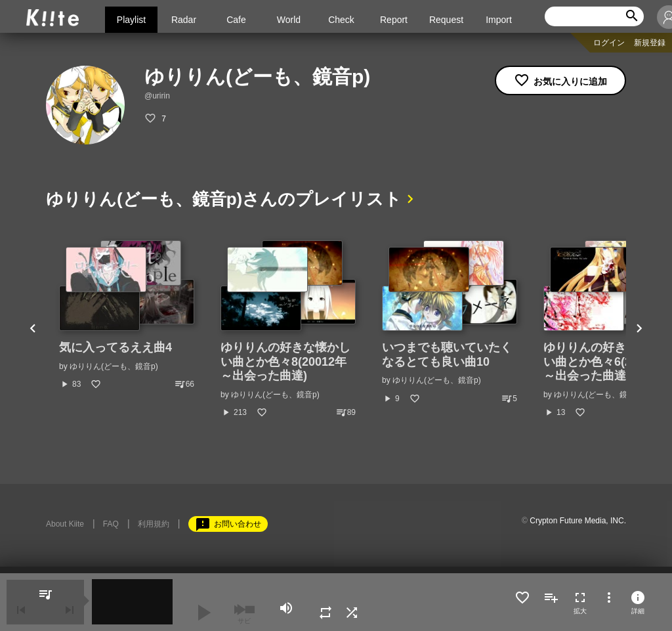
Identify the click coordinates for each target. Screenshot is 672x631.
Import (499, 20)
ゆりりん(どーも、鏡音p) (114, 366)
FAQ (111, 524)
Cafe (236, 20)
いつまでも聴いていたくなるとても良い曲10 (447, 355)
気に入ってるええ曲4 (115, 347)
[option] (127, 315)
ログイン (609, 43)
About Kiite (65, 524)
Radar (184, 20)
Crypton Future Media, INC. (578, 521)
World (289, 20)
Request (446, 20)
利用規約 (154, 524)
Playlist (131, 20)
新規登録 (650, 43)
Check (341, 20)
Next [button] (639, 329)
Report (394, 20)
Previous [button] (33, 329)
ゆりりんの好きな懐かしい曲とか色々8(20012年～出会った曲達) (285, 361)
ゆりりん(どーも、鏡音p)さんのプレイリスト (224, 199)
